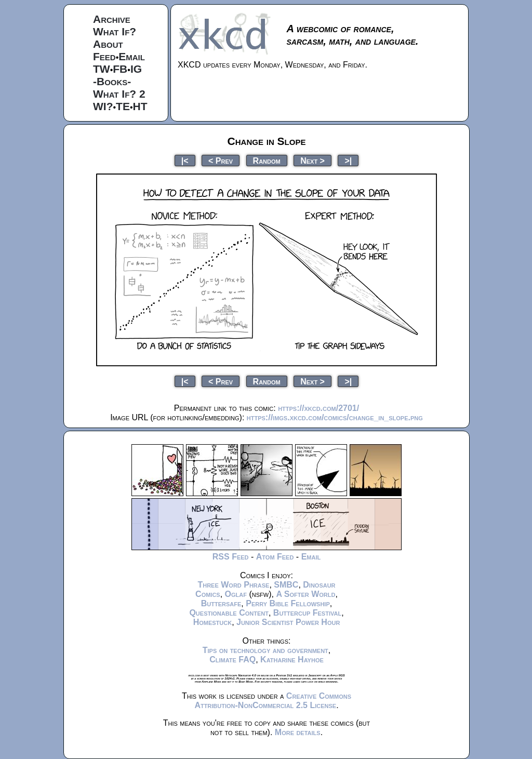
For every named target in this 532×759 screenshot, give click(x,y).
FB (120, 69)
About (108, 44)
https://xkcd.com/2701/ (318, 408)
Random (267, 160)
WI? (103, 106)
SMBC (286, 585)
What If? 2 (119, 94)
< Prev (221, 160)
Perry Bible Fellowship (288, 603)
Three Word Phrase (233, 585)
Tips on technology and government (265, 650)
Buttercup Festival (307, 613)
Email (132, 56)
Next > (312, 160)
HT (140, 106)
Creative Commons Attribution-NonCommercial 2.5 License (273, 701)
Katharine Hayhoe (292, 660)
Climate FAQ (232, 660)
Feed (104, 56)
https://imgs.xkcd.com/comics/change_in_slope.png (335, 417)
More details (298, 732)
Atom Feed (275, 557)
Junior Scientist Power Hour (288, 622)
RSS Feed (231, 557)
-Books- (112, 81)
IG (136, 69)
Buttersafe (221, 603)
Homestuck (213, 622)
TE (123, 106)
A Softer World (305, 594)
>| (348, 160)
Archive (112, 19)
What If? (115, 31)
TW (102, 69)
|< (185, 160)
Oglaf (236, 594)
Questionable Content (229, 613)
